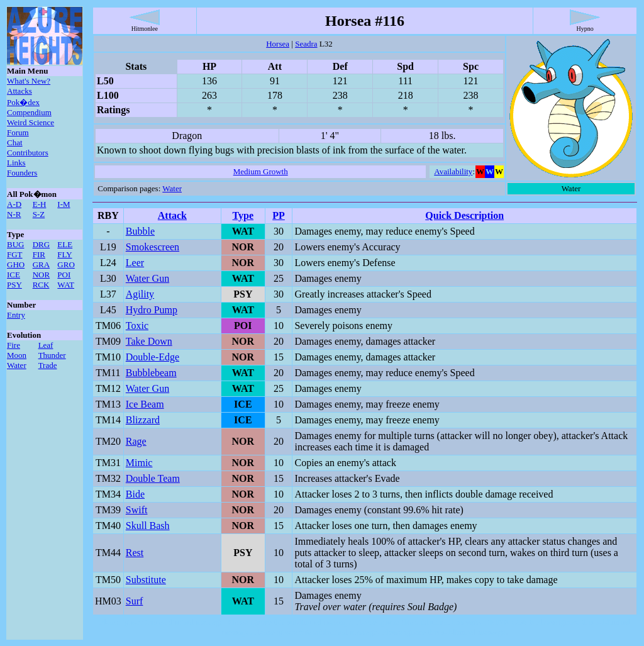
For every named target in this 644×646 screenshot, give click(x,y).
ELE (65, 244)
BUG (15, 244)
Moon (17, 355)
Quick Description (464, 215)
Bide (135, 494)
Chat (15, 142)
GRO (66, 265)
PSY (14, 285)
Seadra (306, 44)
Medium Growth (261, 171)
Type (243, 215)
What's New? (29, 81)
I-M (64, 204)
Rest (135, 553)
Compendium (29, 112)
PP (279, 215)
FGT (15, 254)
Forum (18, 132)
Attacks (19, 91)
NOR (41, 275)
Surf (135, 601)
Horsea (278, 44)
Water (17, 365)
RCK (41, 285)
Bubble (140, 231)
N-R (14, 214)
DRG (41, 244)
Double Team (153, 478)
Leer (135, 263)
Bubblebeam (151, 373)
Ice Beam (145, 404)
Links (16, 163)
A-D (14, 204)
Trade (48, 365)
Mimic (139, 463)
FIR (39, 254)
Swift (137, 510)
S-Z (39, 214)
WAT (66, 285)
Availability (453, 171)
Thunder (52, 355)
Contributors (28, 153)
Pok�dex (23, 102)
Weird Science (31, 122)
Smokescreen (153, 247)
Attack (172, 215)
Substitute (146, 580)
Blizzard (143, 420)
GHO (16, 265)
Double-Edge (153, 357)
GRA (41, 265)
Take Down (149, 341)
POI (64, 275)
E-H (40, 204)
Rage (136, 441)
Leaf (46, 345)
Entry (16, 315)
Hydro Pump (152, 310)
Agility (140, 294)
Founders (22, 173)
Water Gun (147, 278)
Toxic (137, 326)
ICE (14, 275)
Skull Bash (148, 526)
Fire (14, 345)
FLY (64, 254)
